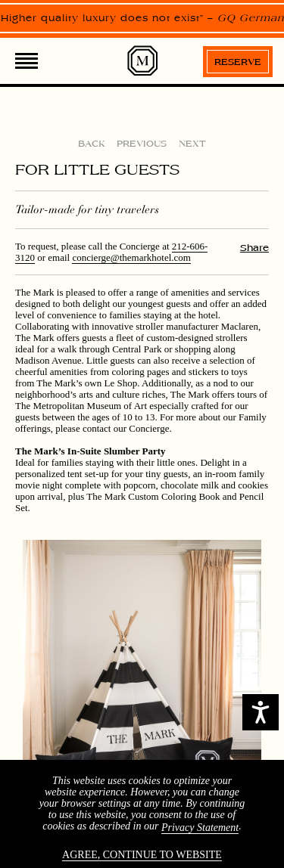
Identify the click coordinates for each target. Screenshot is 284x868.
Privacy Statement (200, 828)
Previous (142, 144)
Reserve (238, 62)
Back (91, 144)
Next (192, 144)
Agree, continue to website (142, 855)
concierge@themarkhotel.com (131, 257)
